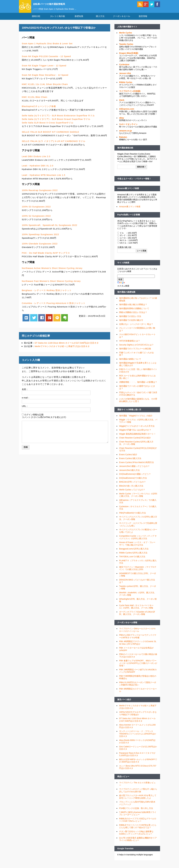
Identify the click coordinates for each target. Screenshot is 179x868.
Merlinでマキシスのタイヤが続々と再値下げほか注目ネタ (62, 350)
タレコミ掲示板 (58, 20)
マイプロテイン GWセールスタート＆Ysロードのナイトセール (137, 633)
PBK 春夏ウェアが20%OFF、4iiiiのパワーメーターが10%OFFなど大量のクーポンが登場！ (138, 667)
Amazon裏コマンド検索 (128, 192)
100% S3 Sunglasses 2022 (36, 210)
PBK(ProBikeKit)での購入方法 (132, 516)
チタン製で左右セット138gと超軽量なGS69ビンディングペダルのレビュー (136, 836)
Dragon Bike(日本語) (129, 57)
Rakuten (123, 141)
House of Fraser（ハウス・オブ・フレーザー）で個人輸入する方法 (137, 547)
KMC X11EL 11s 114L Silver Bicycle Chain (45, 88)
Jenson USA (125, 77)
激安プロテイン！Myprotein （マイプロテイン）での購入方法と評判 (138, 572)
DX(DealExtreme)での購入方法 (133, 482)
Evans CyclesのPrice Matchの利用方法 (136, 466)
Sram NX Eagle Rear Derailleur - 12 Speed (45, 78)
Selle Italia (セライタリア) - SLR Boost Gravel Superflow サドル (56, 123)
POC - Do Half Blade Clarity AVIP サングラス (46, 256)
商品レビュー (123, 780)
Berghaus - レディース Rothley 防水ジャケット (47, 294)
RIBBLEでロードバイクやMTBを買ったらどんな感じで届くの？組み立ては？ (138, 830)
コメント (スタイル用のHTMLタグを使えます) (44, 421)
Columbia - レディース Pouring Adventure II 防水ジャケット (54, 307)
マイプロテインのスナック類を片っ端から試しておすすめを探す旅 (138, 794)
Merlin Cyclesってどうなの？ (132, 493)
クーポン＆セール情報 (127, 626)
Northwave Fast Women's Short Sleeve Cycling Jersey (51, 284)
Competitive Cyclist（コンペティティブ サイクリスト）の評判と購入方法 (138, 541)
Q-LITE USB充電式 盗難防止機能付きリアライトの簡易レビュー (138, 843)
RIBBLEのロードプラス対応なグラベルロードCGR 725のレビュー (138, 823)
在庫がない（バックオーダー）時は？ (136, 328)
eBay (121, 121)
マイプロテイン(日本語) (130, 95)
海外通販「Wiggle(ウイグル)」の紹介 (136, 419)
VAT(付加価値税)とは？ (130, 344)
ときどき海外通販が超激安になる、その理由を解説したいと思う (138, 404)
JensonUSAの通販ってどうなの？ (134, 470)
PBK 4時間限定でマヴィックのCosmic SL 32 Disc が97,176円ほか (138, 646)
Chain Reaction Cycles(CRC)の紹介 (135, 441)
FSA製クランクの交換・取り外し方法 (136, 812)
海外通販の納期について (130, 363)
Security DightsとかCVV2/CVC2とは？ (136, 348)
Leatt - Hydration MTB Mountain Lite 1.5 (44, 178)
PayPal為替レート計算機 (129, 218)
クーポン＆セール (122, 20)
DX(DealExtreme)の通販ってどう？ (135, 478)
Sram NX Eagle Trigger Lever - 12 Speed (44, 69)
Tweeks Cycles (126, 48)
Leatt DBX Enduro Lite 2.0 (36, 160)
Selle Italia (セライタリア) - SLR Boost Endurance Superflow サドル (58, 119)
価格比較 (36, 20)
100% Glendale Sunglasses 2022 (40, 247)
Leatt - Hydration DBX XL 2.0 (38, 169)
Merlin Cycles (126, 36)
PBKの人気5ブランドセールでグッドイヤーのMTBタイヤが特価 (138, 640)
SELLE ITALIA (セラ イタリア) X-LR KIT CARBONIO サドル (54, 145)
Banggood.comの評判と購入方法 (134, 552)
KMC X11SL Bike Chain (35, 101)
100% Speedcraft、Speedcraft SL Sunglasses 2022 (50, 229)
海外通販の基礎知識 (126, 296)
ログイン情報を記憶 (34, 418)
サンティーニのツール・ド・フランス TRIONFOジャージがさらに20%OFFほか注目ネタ (138, 737)
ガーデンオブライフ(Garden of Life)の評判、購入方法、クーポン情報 (137, 617)
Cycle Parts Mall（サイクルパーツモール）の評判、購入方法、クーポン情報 (136, 610)
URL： (25, 410)
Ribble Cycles (126, 86)
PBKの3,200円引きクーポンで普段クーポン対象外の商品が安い (138, 687)
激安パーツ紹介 (124, 703)
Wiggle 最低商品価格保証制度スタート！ (137, 437)
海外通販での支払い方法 (130, 320)
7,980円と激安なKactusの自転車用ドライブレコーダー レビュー (138, 817)
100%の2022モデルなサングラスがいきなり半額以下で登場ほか (138, 717)
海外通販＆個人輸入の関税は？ (133, 308)
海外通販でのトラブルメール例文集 (135, 352)
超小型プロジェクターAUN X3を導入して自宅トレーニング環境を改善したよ (138, 800)
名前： (25, 393)
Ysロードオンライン (128, 128)
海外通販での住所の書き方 (131, 324)
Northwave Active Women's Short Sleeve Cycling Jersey (52, 272)
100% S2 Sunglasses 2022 (36, 219)
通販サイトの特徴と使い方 (129, 413)
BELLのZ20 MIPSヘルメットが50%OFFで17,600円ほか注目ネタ (138, 764)
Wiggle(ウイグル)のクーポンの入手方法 (137, 430)
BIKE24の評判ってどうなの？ (132, 485)
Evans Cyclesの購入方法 (130, 462)
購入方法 (100, 20)
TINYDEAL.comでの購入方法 (132, 560)
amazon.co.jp (125, 134)
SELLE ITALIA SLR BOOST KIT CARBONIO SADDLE (50, 135)
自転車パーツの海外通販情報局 (56, 4)
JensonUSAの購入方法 (129, 474)
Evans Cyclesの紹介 (128, 458)
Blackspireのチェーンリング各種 (39, 110)
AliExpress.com (127, 112)
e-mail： (26, 401)
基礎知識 (79, 20)
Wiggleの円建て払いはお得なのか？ (135, 433)
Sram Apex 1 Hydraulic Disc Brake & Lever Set (47, 47)
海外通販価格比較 (125, 151)
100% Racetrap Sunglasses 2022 (40, 194)
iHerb (122, 104)
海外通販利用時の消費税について (134, 312)
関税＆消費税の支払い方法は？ (133, 316)
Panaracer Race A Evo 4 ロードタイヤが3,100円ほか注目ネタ (137, 758)
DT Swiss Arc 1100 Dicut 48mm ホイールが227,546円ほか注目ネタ (67, 346)
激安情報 (143, 20)
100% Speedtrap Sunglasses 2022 (40, 238)
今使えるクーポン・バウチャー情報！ (134, 182)
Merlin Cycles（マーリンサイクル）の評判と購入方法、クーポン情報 (138, 498)
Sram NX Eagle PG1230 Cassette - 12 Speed (46, 60)
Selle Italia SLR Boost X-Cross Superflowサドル (48, 126)
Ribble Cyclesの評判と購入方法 (133, 556)
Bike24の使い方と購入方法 (131, 489)
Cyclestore (124, 68)
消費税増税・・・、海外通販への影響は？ (138, 386)
